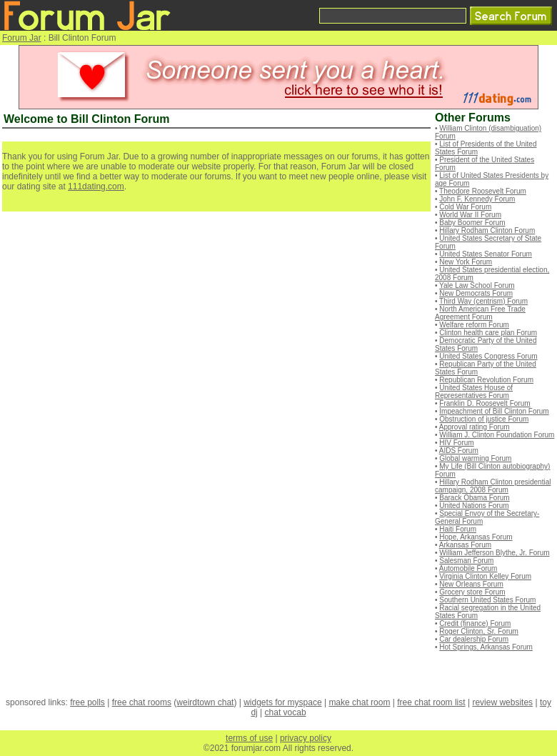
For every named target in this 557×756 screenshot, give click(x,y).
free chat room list (431, 702)
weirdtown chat (205, 702)
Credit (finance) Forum (475, 623)
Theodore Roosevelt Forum (483, 191)
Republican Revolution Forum (486, 380)
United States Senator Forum (486, 254)
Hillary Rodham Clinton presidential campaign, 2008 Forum (493, 486)
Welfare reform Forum (474, 325)
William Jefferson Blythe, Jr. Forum (494, 553)
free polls (87, 702)
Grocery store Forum (472, 592)
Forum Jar (22, 38)
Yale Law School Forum (477, 285)
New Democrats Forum (476, 293)
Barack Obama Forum (474, 498)
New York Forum (466, 262)
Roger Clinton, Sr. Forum (479, 631)
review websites (502, 702)
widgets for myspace (282, 702)
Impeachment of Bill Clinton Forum (494, 411)
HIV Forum (456, 443)
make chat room (359, 702)
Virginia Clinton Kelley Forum (485, 576)
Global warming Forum (475, 458)
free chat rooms (142, 702)
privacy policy (306, 738)
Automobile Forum (468, 568)
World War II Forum (470, 215)
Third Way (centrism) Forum (483, 301)
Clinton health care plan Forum (488, 333)
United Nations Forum (474, 506)
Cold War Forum (465, 207)
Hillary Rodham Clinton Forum (487, 230)
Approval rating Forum (475, 427)
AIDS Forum (459, 451)
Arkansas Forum (465, 545)
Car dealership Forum (474, 639)
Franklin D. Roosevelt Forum (485, 403)
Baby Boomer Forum (472, 223)
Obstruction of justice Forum (484, 419)
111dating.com (96, 186)
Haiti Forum (458, 529)
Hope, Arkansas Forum (476, 537)
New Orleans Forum (471, 584)
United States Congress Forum (488, 356)
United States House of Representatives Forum (474, 392)
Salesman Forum (466, 561)
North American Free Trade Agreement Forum (480, 313)
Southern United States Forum (487, 600)
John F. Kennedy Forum (477, 199)
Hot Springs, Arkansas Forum (486, 647)
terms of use (249, 738)
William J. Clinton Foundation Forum (497, 435)
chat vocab (286, 712)
